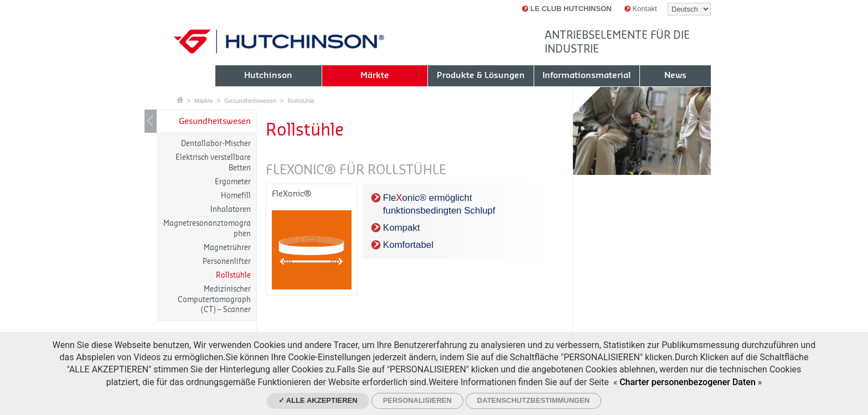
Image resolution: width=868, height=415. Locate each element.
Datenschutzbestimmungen (533, 400)
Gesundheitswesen (250, 101)
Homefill (236, 196)
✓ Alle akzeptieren (318, 400)
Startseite (180, 100)
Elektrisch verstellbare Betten (213, 162)
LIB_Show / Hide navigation (151, 121)
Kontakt (641, 9)
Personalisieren (417, 400)
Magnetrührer (227, 248)
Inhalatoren (231, 209)
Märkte (204, 101)
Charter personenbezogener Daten (688, 382)
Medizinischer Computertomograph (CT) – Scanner (214, 299)
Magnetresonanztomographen (207, 228)
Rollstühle (301, 101)
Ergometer (233, 182)
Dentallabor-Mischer (216, 144)
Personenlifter (227, 261)
